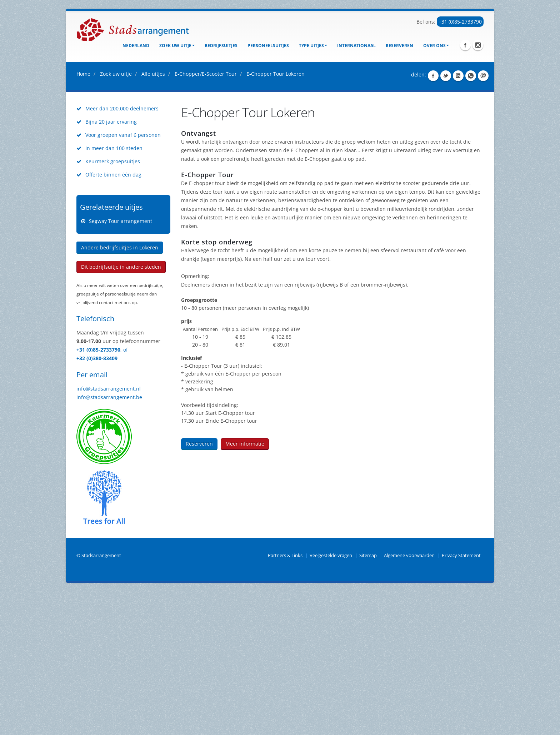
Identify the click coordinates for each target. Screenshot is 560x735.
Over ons (436, 46)
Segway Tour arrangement (121, 364)
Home (83, 217)
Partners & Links (285, 699)
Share (433, 219)
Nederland (136, 46)
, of (124, 493)
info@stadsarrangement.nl (109, 532)
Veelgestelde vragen (331, 699)
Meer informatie (245, 587)
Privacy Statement (461, 699)
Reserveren (399, 46)
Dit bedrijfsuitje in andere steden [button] (121, 410)
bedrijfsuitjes (221, 46)
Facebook (465, 45)
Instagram (478, 45)
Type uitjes (313, 46)
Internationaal (356, 46)
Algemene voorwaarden (409, 699)
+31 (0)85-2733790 (460, 22)
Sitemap (368, 699)
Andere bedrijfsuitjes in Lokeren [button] (120, 391)
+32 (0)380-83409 (97, 501)
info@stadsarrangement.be (109, 540)
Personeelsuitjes (268, 46)
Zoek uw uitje (177, 46)
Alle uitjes (153, 217)
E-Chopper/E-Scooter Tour (206, 217)
